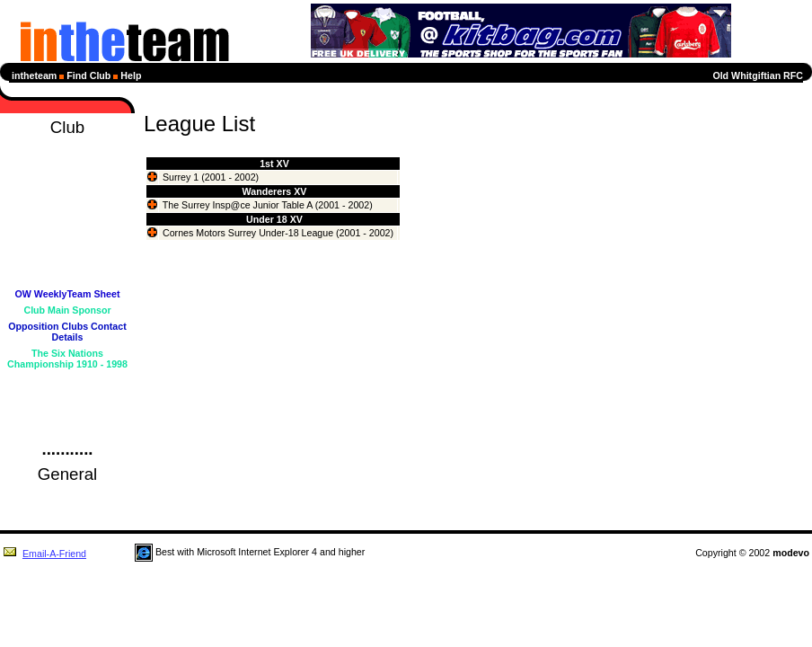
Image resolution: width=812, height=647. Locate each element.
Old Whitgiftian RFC (758, 75)
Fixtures (67, 197)
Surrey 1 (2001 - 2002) (211, 177)
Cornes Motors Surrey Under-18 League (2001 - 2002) (278, 233)
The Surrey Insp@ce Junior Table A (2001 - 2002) (268, 205)
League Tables (67, 213)
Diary (68, 181)
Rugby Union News (67, 495)
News (67, 164)
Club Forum (67, 396)
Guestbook (67, 412)
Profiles (67, 261)
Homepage (67, 148)
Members (68, 278)
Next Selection (67, 229)
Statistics (67, 245)
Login (68, 429)
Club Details (67, 380)
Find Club (88, 75)
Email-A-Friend (44, 554)
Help (131, 75)
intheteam (34, 75)
